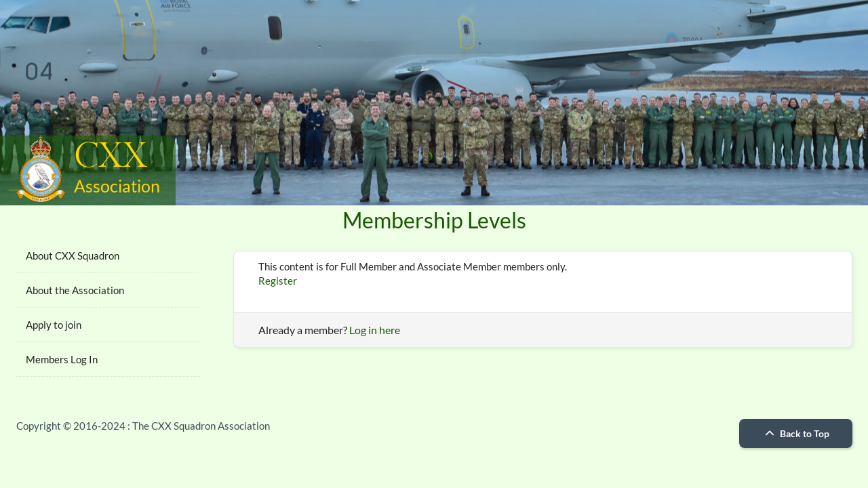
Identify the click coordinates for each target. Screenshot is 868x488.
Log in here (375, 330)
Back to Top (795, 433)
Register (278, 281)
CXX (111, 157)
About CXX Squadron (73, 256)
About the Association (75, 290)
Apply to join (54, 325)
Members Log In (62, 359)
